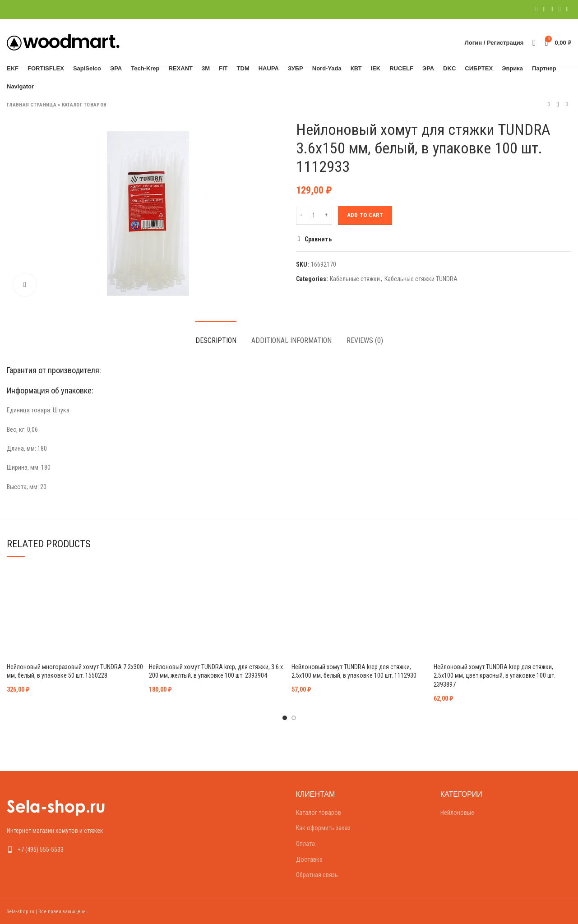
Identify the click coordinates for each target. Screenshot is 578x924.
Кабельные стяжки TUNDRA (421, 279)
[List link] (72, 850)
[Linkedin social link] (560, 9)
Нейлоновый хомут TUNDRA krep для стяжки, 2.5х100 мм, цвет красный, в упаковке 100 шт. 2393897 (495, 676)
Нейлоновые (457, 813)
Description (216, 340)
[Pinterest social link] (552, 9)
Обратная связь (317, 875)
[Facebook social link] (536, 9)
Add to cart (365, 215)
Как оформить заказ (323, 828)
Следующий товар (567, 104)
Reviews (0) (365, 340)
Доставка (309, 859)
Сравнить (318, 239)
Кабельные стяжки (355, 279)
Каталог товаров (84, 105)
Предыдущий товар (549, 104)
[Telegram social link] (567, 9)
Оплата (305, 844)
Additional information (291, 340)
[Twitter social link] (544, 9)
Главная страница (32, 105)
